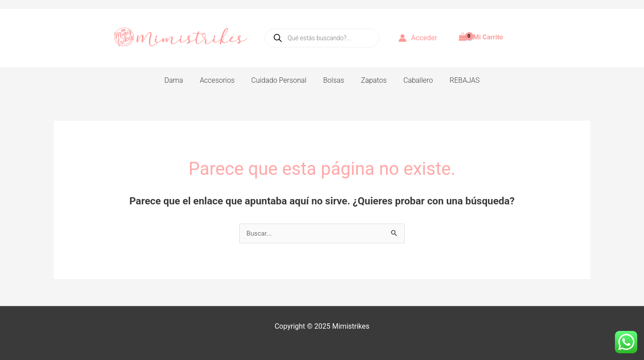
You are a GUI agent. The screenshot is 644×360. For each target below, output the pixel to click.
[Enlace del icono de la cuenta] (418, 38)
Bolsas (334, 80)
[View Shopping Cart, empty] (482, 34)
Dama (181, 80)
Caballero (413, 80)
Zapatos (372, 80)
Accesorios (222, 80)
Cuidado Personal (281, 80)
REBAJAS (457, 80)
